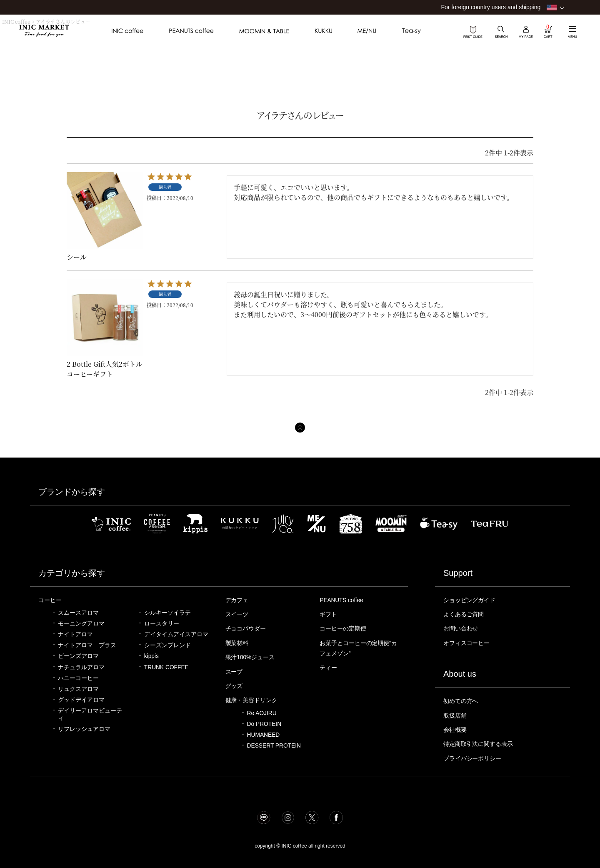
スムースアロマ (78, 612)
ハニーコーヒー (78, 678)
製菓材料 (238, 642)
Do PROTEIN (264, 721)
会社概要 (456, 727)
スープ (235, 670)
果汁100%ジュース (252, 655)
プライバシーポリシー (475, 755)
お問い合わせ (462, 628)
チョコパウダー (247, 628)
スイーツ (238, 614)
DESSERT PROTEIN (274, 742)
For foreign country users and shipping (491, 7)
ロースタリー (162, 623)
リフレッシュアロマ (84, 729)
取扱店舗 (456, 713)
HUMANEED (264, 732)
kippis (151, 656)
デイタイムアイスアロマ (176, 634)
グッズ (235, 683)
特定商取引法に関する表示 (481, 741)
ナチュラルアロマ (81, 667)
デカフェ (238, 600)
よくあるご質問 (465, 614)
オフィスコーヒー (468, 642)
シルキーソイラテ (167, 612)
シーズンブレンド (167, 645)
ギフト (329, 614)
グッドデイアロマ (81, 699)
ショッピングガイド (471, 600)
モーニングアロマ (81, 623)
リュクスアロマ (78, 689)
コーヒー (51, 600)
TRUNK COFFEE (166, 667)
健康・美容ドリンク (254, 697)
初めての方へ (462, 699)
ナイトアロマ (75, 634)
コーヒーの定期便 (345, 628)
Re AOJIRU (262, 710)
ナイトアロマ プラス (87, 645)
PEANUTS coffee (343, 600)
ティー (329, 665)
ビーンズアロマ (78, 656)
